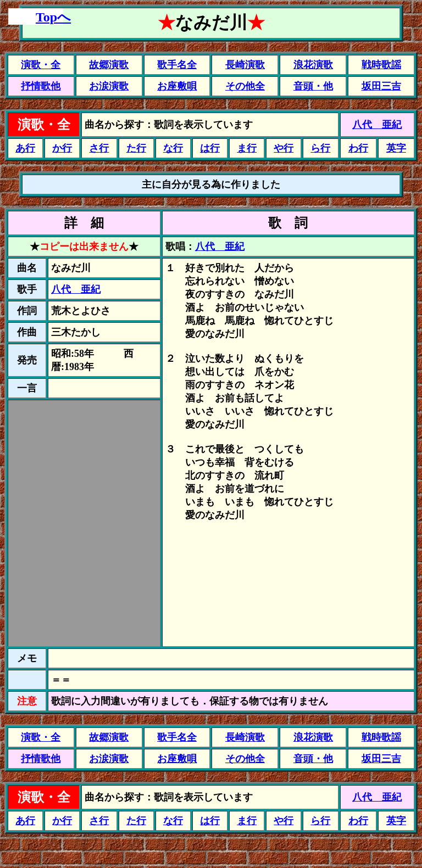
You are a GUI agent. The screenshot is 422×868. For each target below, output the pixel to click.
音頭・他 (313, 86)
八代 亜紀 (377, 125)
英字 (396, 148)
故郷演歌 (109, 65)
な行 (173, 148)
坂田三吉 (381, 86)
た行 (136, 148)
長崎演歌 (245, 65)
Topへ (53, 17)
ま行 (247, 148)
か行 (62, 148)
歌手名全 (177, 65)
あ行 (25, 148)
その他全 (245, 86)
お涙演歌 (109, 86)
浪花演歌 (313, 65)
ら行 (320, 148)
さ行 (99, 148)
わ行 (358, 148)
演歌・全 (41, 65)
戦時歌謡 (381, 65)
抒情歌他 (41, 86)
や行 (284, 148)
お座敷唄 (177, 86)
